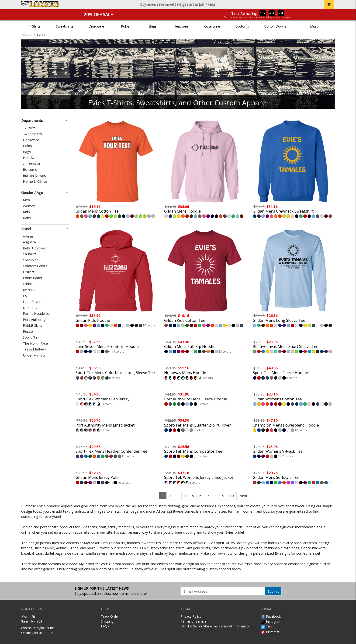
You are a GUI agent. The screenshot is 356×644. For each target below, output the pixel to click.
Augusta (29, 242)
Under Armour (34, 355)
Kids (26, 212)
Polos (125, 26)
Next (243, 496)
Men (26, 200)
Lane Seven (32, 302)
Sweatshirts (65, 26)
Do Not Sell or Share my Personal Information (216, 626)
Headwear (181, 26)
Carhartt (29, 254)
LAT (26, 296)
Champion (31, 260)
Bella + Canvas (34, 248)
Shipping (107, 621)
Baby (27, 218)
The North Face (35, 343)
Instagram (271, 621)
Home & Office (35, 181)
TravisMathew (34, 349)
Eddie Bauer (33, 278)
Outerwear (212, 26)
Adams (28, 236)
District (29, 272)
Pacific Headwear (37, 313)
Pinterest (270, 632)
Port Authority (34, 320)
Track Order (110, 616)
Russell (29, 331)
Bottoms (242, 26)
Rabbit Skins (33, 325)
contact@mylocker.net (38, 628)
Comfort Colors (35, 266)
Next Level (32, 308)
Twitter (269, 627)
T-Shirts (35, 26)
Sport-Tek (31, 337)
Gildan (28, 284)
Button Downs (275, 26)
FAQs (105, 626)
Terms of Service (194, 621)
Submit (273, 591)
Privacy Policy (191, 616)
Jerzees (29, 290)
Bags (153, 26)
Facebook (271, 616)
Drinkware (96, 26)
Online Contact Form (37, 633)
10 (232, 496)
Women (29, 206)
